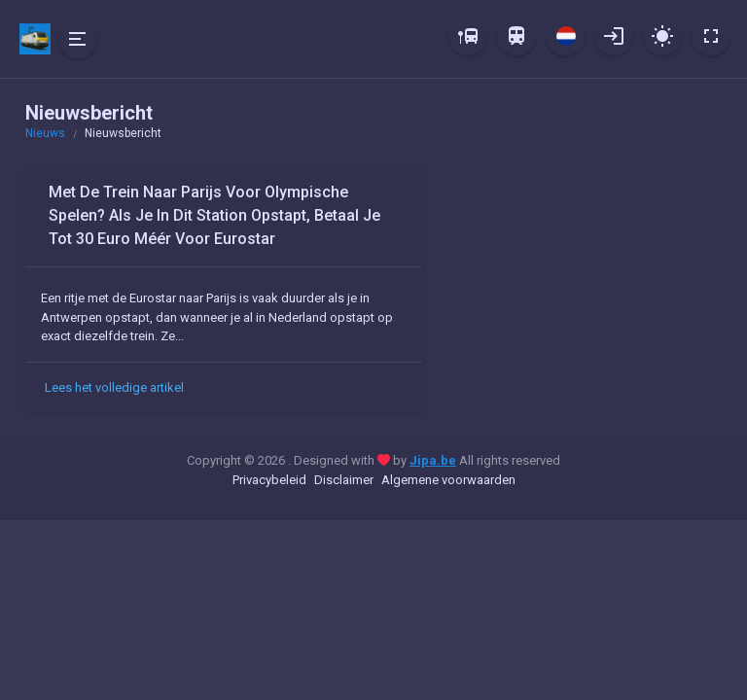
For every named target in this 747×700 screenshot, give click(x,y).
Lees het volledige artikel (114, 387)
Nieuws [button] (45, 133)
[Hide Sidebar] (78, 39)
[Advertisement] (584, 287)
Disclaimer (344, 480)
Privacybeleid (269, 480)
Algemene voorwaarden (448, 480)
